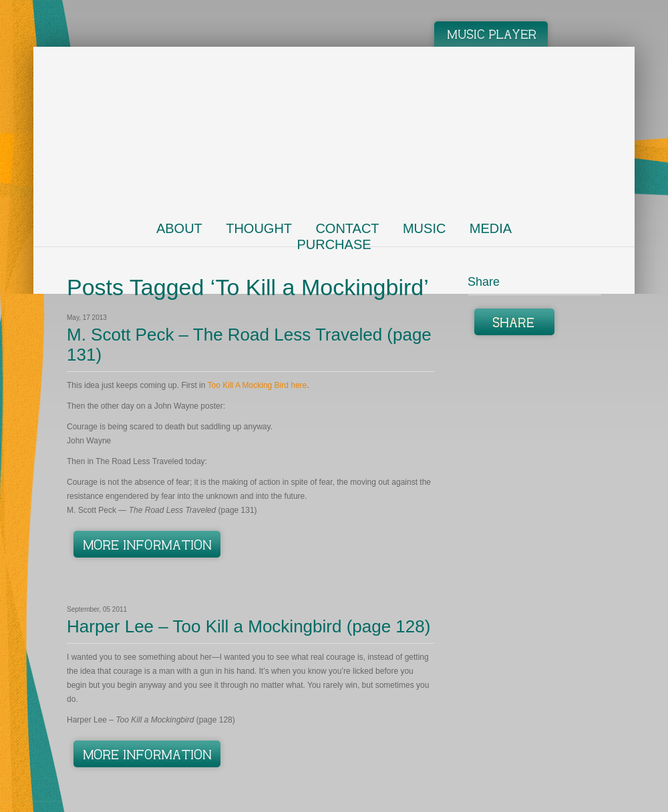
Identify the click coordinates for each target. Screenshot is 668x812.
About (179, 228)
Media (491, 228)
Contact (347, 228)
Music (424, 228)
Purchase (334, 244)
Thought (259, 228)
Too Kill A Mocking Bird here (258, 385)
